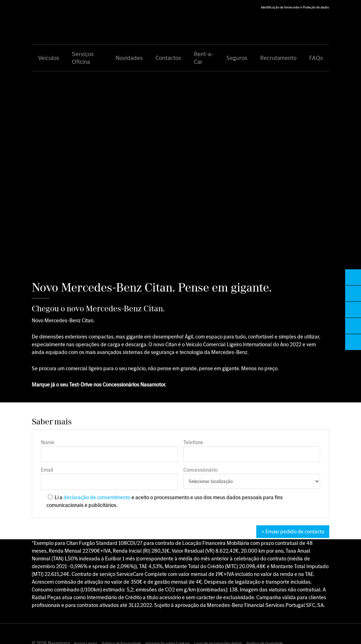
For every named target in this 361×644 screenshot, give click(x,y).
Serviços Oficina (83, 58)
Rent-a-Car (203, 58)
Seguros (237, 58)
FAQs (316, 58)
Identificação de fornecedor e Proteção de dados (295, 7)
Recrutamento (278, 58)
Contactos (168, 58)
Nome (109, 453)
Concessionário (252, 480)
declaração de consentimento (97, 500)
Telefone (252, 453)
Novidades (129, 58)
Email (109, 480)
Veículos (49, 58)
